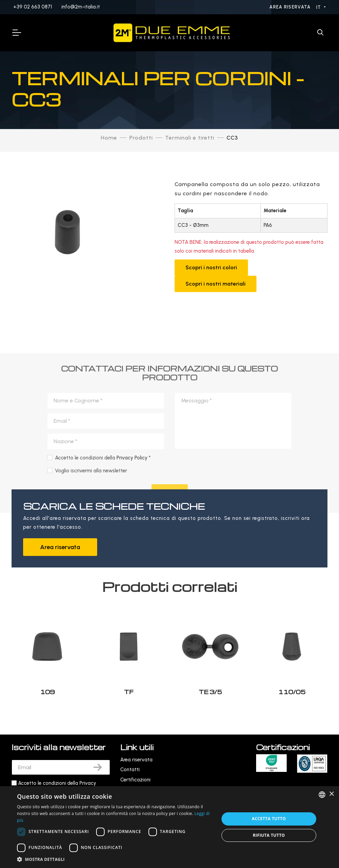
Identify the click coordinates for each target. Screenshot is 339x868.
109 (47, 692)
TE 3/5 (210, 692)
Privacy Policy (132, 572)
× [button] (331, 794)
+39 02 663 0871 (33, 7)
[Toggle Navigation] (16, 33)
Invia (170, 607)
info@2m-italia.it (81, 7)
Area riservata (291, 7)
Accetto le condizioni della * (103, 572)
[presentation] (234, 581)
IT (319, 7)
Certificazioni (135, 780)
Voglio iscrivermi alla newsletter (91, 584)
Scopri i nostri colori (211, 267)
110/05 (292, 692)
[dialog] (169, 827)
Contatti (130, 770)
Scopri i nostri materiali (216, 284)
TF (129, 692)
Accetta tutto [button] (269, 819)
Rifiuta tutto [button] (269, 835)
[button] (115, 859)
